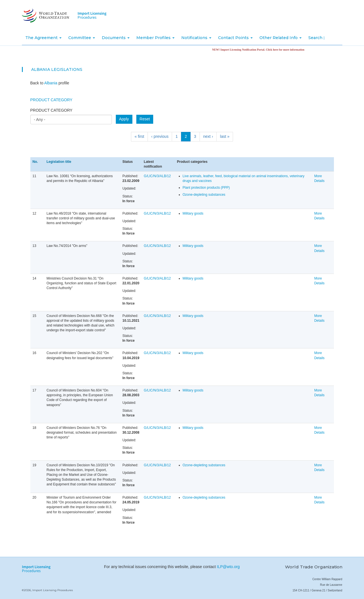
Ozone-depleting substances (204, 195)
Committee (82, 38)
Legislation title (59, 162)
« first (139, 136)
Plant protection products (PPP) (206, 188)
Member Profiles (155, 38)
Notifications (196, 38)
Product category (51, 110)
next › (208, 136)
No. (35, 162)
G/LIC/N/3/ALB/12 (157, 176)
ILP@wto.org (228, 567)
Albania (41, 69)
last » (225, 136)
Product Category (51, 100)
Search (317, 38)
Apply (124, 119)
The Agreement (43, 38)
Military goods (193, 213)
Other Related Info (281, 38)
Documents (116, 38)
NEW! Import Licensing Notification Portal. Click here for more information (262, 50)
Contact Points (235, 38)
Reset (145, 119)
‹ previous (160, 136)
